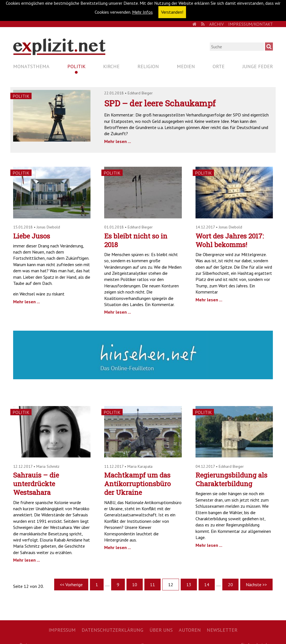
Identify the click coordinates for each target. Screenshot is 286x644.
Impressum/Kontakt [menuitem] (251, 24)
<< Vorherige (71, 585)
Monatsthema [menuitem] (31, 66)
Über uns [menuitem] (161, 630)
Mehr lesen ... (118, 141)
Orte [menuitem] (219, 66)
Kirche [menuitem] (111, 66)
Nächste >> (256, 585)
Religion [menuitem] (148, 66)
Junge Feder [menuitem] (258, 66)
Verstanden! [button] (172, 12)
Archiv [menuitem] (216, 24)
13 (189, 585)
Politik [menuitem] (76, 66)
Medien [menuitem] (186, 66)
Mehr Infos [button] (142, 12)
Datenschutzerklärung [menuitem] (112, 630)
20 (230, 585)
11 (152, 585)
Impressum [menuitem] (62, 630)
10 (135, 585)
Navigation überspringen (13, 62)
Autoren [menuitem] (190, 630)
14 (207, 585)
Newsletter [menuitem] (222, 630)
